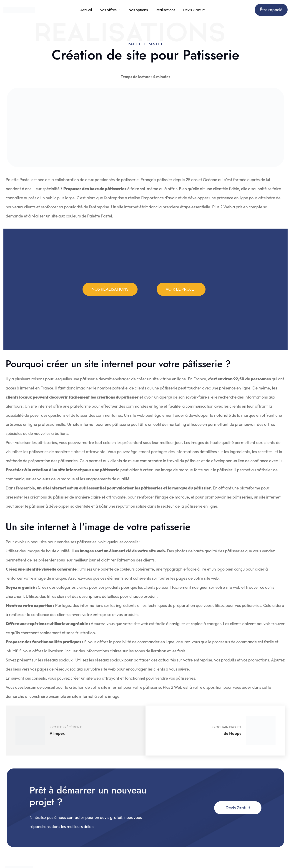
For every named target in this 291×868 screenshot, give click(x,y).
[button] (110, 289)
